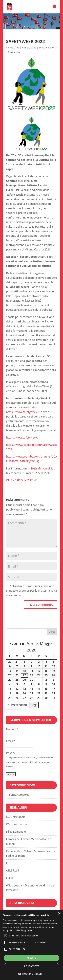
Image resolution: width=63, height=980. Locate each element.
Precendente (18, 705)
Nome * (12, 729)
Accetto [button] (32, 958)
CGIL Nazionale (16, 817)
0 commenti (15, 52)
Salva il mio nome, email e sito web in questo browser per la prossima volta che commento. (31, 591)
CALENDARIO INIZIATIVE (22, 480)
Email (11, 741)
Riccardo (14, 48)
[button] (31, 974)
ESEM (10, 878)
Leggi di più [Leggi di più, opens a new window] (27, 930)
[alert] (32, 945)
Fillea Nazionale (16, 832)
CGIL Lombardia (16, 824)
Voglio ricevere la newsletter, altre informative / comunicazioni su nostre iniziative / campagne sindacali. (30, 762)
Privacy (11, 753)
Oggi (34, 705)
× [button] (59, 914)
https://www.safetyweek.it (23, 412)
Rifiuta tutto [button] (32, 966)
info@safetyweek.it (41, 468)
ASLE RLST (13, 870)
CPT (8, 863)
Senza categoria (48, 48)
